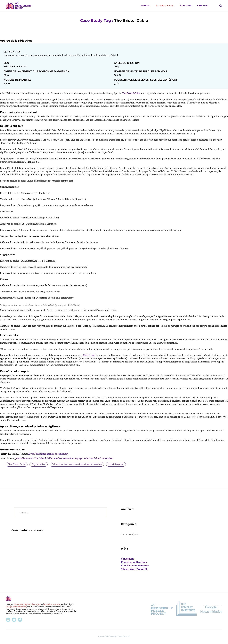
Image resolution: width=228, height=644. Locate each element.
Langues (202, 6)
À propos (185, 6)
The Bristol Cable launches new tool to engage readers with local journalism (73, 458)
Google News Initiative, (17, 607)
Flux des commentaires (135, 566)
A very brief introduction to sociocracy (48, 454)
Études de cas (165, 6)
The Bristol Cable (17, 464)
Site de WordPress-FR (134, 569)
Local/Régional (116, 464)
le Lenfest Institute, (52, 604)
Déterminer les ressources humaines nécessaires (77, 464)
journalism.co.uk (24, 458)
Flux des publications (134, 562)
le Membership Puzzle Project (28, 604)
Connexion (127, 559)
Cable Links (89, 355)
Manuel (145, 6)
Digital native (39, 464)
